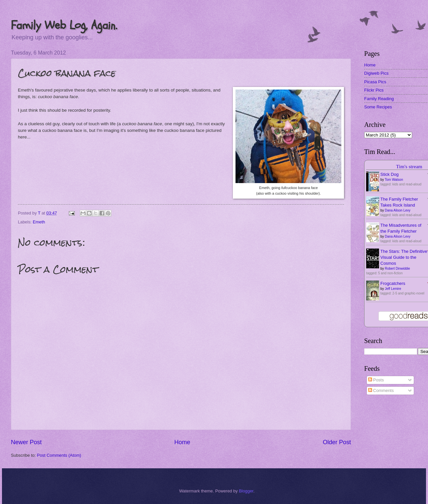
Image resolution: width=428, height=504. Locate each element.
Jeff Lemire (393, 289)
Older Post (337, 442)
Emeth (39, 222)
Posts (376, 380)
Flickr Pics (374, 90)
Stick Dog (389, 174)
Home (182, 442)
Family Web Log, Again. (64, 25)
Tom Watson (394, 180)
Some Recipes (378, 107)
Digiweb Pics (376, 73)
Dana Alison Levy (397, 210)
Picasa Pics (375, 82)
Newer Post (26, 442)
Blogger (246, 491)
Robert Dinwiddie (397, 269)
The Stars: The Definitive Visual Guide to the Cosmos (404, 257)
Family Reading (379, 99)
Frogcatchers (393, 283)
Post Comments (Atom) (59, 455)
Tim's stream (409, 166)
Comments (381, 390)
